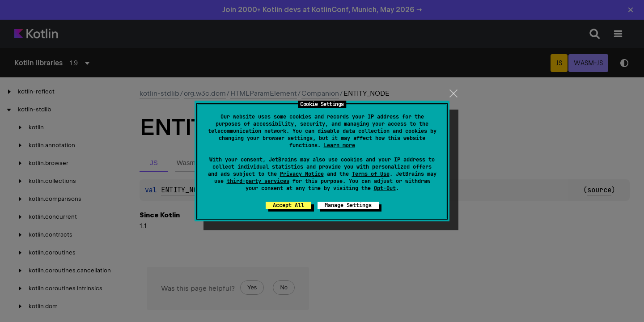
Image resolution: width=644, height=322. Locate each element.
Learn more (339, 145)
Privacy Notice (302, 174)
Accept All (288, 205)
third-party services (258, 181)
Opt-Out (385, 188)
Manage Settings (348, 205)
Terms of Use (371, 174)
